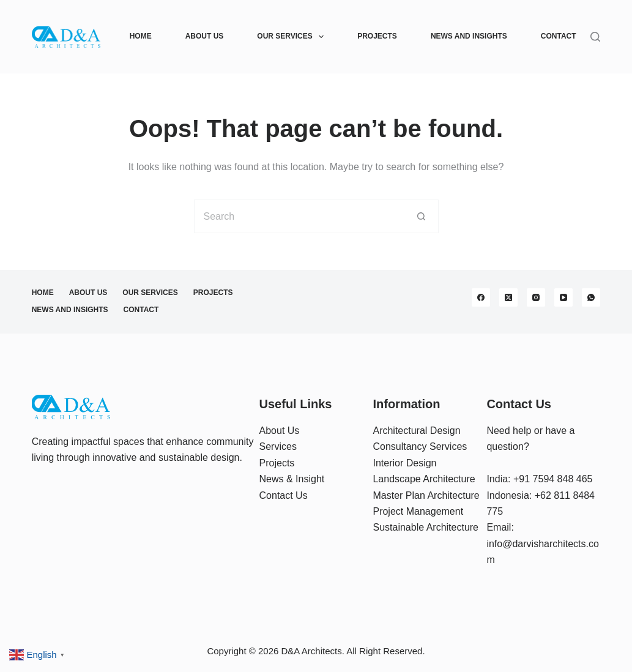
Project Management (418, 511)
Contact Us (284, 495)
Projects (377, 36)
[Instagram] (536, 297)
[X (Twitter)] (508, 297)
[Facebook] (481, 297)
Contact (559, 36)
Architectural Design (416, 431)
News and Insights (469, 36)
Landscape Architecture (424, 479)
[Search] (595, 37)
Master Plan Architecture (426, 495)
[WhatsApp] (591, 297)
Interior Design (404, 463)
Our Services (293, 37)
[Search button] (422, 216)
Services (278, 446)
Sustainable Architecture (426, 527)
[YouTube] (563, 297)
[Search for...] (299, 216)
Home (141, 36)
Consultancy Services (420, 446)
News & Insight (292, 479)
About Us (205, 36)
